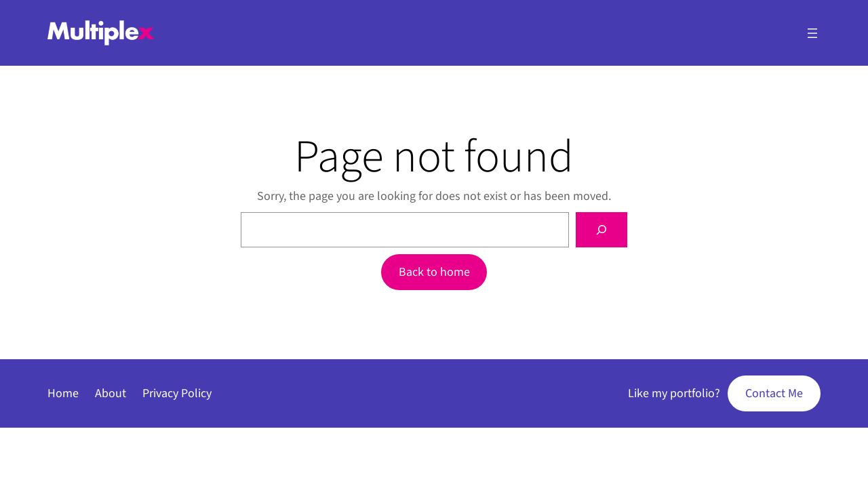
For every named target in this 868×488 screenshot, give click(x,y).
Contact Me (774, 393)
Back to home (434, 272)
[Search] (601, 230)
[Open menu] (812, 33)
